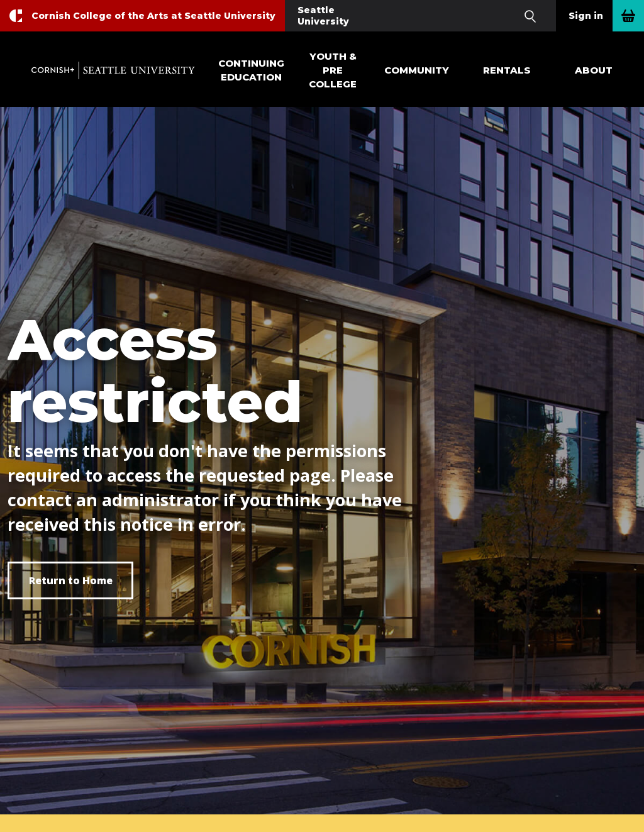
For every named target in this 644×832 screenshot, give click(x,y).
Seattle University (323, 16)
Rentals (507, 70)
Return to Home (71, 580)
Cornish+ (113, 70)
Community (417, 70)
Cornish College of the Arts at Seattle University (153, 16)
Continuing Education (251, 70)
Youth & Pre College (333, 70)
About (594, 70)
